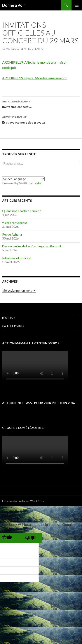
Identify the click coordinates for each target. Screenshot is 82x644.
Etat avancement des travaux (41, 119)
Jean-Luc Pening (32, 49)
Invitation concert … (41, 104)
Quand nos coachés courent (22, 211)
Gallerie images (13, 326)
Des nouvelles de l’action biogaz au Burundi (31, 246)
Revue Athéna (12, 234)
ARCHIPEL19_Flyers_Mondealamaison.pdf (34, 78)
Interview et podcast (17, 258)
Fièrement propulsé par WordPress (23, 501)
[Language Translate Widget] (23, 179)
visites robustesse (15, 223)
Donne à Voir (14, 5)
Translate (30, 183)
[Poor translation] (30, 538)
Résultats (9, 318)
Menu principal (77, 5)
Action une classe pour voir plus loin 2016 (38, 403)
